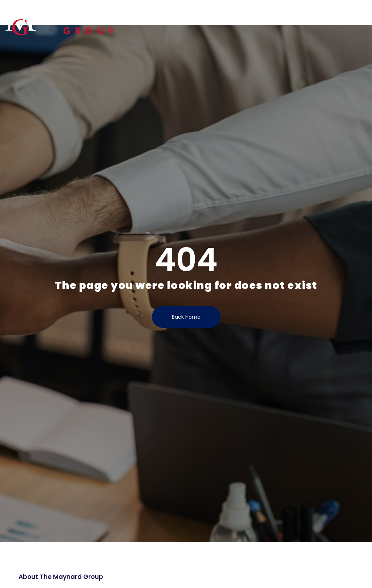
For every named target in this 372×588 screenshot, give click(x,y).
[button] (363, 13)
